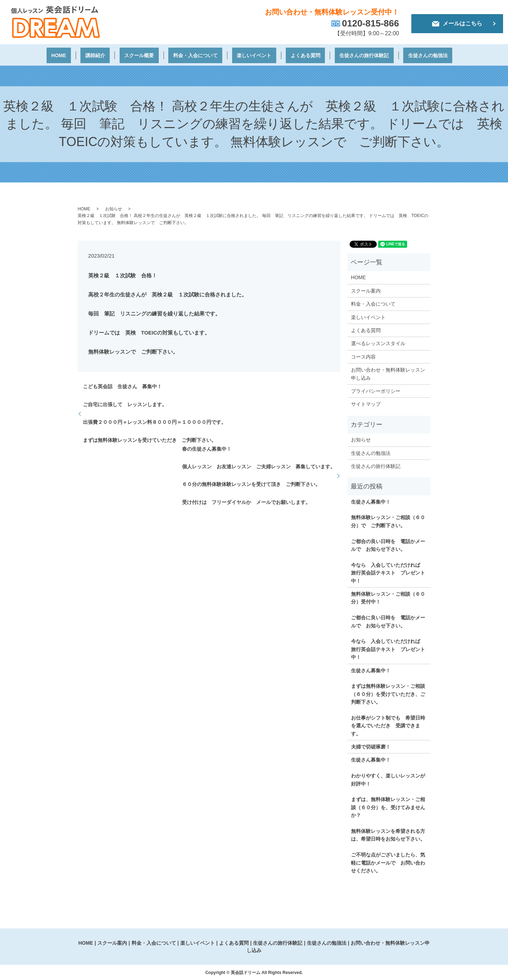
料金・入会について (194, 55)
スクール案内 (366, 290)
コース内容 (363, 356)
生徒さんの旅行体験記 (350, 55)
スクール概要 (142, 55)
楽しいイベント (249, 55)
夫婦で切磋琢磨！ (371, 746)
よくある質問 (295, 55)
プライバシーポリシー (376, 390)
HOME (74, 55)
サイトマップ (366, 403)
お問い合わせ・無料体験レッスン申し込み (388, 373)
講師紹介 (104, 55)
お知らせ (114, 208)
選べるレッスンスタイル (378, 342)
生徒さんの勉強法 (411, 55)
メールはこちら (457, 23)
